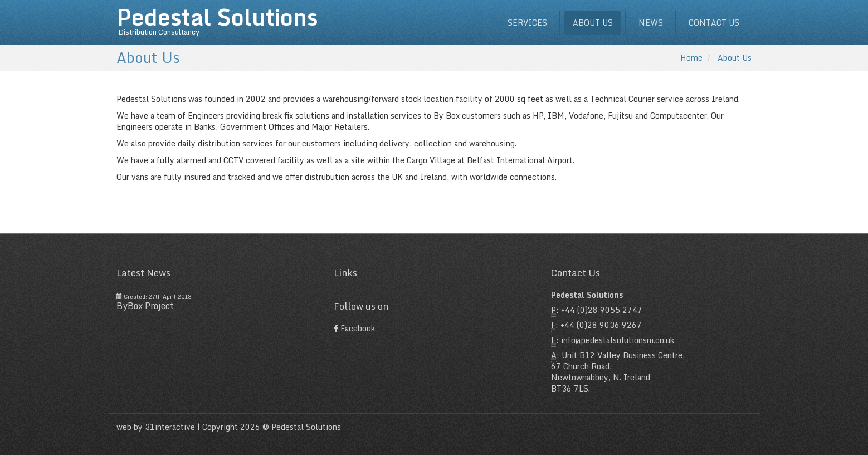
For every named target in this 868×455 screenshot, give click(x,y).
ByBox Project (145, 306)
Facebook (354, 328)
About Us (735, 58)
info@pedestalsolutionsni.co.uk (618, 340)
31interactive (170, 427)
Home (691, 58)
